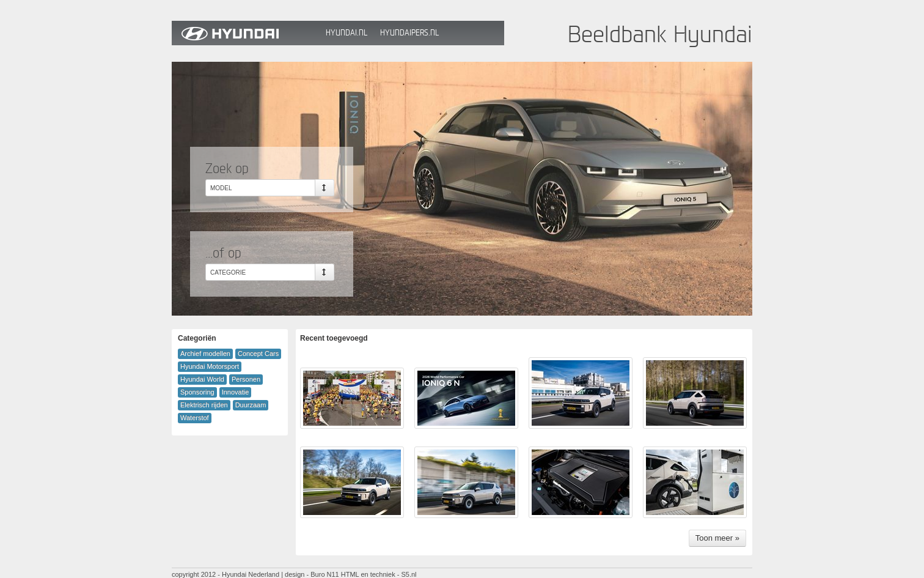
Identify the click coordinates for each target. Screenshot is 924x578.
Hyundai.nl (346, 33)
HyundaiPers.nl (409, 33)
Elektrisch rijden (204, 405)
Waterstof (195, 418)
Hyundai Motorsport (210, 366)
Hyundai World (202, 379)
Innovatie (236, 392)
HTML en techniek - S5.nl (379, 574)
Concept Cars (258, 354)
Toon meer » (717, 538)
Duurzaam (251, 405)
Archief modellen (205, 354)
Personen (246, 379)
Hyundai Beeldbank (246, 33)
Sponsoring (197, 392)
